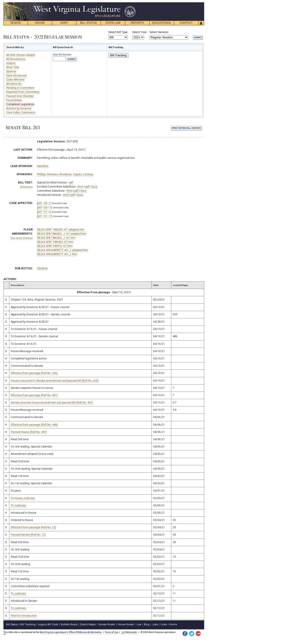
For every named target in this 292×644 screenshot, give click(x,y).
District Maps (88, 624)
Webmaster (129, 632)
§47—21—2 (44, 212)
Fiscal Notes (14, 100)
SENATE (16, 23)
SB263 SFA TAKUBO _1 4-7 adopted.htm (62, 234)
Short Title (13, 67)
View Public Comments (21, 113)
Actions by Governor (19, 108)
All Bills (11, 55)
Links (164, 624)
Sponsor (11, 71)
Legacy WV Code (48, 624)
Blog (147, 624)
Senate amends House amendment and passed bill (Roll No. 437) (52, 403)
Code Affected (15, 80)
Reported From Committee (23, 92)
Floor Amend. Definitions (22, 238)
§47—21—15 (45, 216)
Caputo (77, 174)
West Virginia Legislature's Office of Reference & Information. (71, 632)
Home (173, 624)
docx (94, 187)
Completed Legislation (20, 104)
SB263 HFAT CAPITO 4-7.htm (55, 246)
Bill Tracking (118, 55)
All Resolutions (16, 59)
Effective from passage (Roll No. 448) (34, 425)
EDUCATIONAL (162, 23)
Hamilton (43, 166)
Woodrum (65, 174)
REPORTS (137, 23)
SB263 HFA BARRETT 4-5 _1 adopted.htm (63, 250)
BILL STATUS (88, 23)
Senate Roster (107, 624)
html (80, 187)
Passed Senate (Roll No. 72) (28, 535)
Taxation (42, 268)
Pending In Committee (20, 88)
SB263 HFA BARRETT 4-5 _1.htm (57, 254)
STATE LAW (113, 23)
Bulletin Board (69, 624)
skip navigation (132, 4)
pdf (71, 183)
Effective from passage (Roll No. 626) (34, 373)
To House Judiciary (23, 498)
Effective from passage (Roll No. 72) (33, 527)
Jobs (155, 624)
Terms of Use (111, 632)
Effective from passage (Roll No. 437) (34, 395)
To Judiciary (18, 505)
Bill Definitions (26, 187)
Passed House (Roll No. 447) (29, 432)
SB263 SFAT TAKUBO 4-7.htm (55, 242)
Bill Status (12, 624)
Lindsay (88, 174)
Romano (53, 174)
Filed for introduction (24, 616)
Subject (11, 63)
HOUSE (40, 23)
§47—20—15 (45, 207)
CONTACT (186, 23)
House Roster (126, 624)
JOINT (64, 23)
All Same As (14, 84)
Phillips (41, 174)
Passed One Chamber (20, 96)
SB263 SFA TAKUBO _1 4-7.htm (56, 238)
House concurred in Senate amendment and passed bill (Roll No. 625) (55, 381)
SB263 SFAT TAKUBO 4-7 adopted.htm (61, 230)
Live (139, 624)
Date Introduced (16, 76)
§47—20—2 (44, 203)
